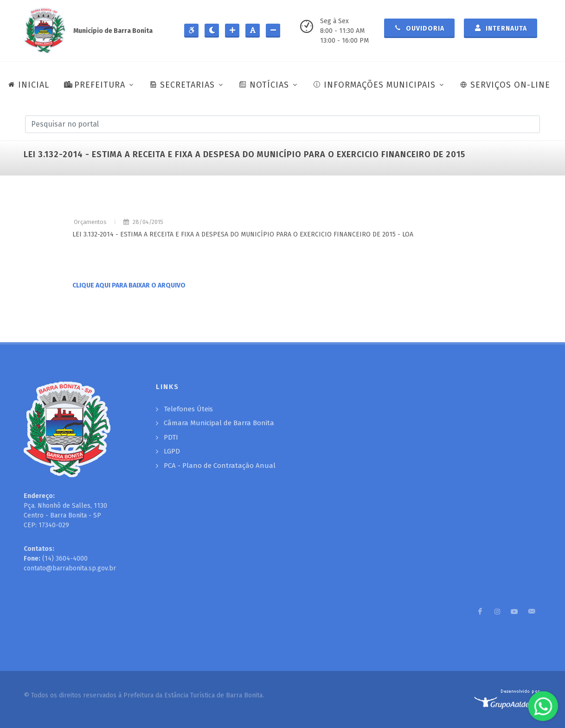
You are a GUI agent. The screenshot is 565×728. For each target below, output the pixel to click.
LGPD (172, 451)
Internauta (501, 28)
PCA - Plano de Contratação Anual (220, 466)
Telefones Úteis (188, 409)
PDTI (171, 437)
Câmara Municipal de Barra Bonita (219, 423)
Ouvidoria (419, 28)
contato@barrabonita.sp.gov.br (70, 568)
